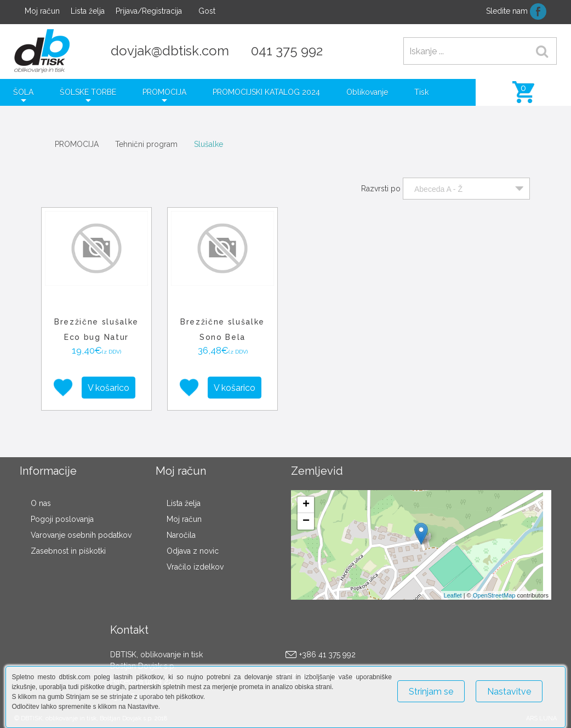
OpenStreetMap (494, 595)
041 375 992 (287, 51)
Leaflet (453, 595)
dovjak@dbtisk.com (170, 51)
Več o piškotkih (423, 716)
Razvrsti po (381, 189)
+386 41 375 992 (327, 655)
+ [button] (306, 505)
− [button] (306, 521)
